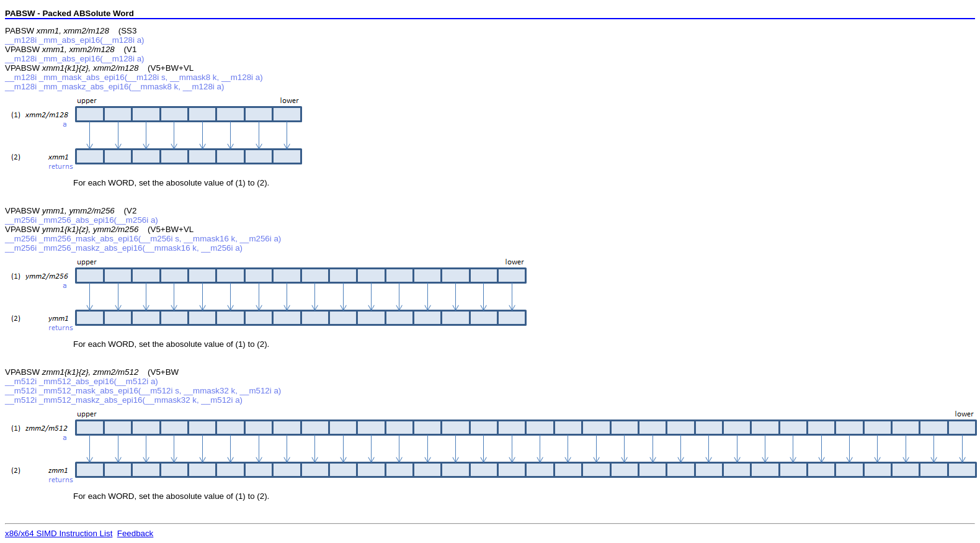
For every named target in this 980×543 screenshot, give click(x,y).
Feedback (136, 533)
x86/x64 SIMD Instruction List (59, 533)
